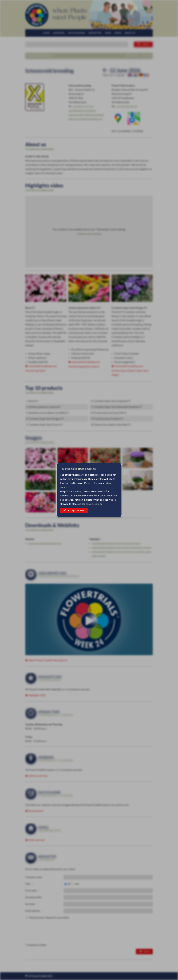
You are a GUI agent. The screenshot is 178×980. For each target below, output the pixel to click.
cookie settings (94, 504)
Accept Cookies (76, 510)
